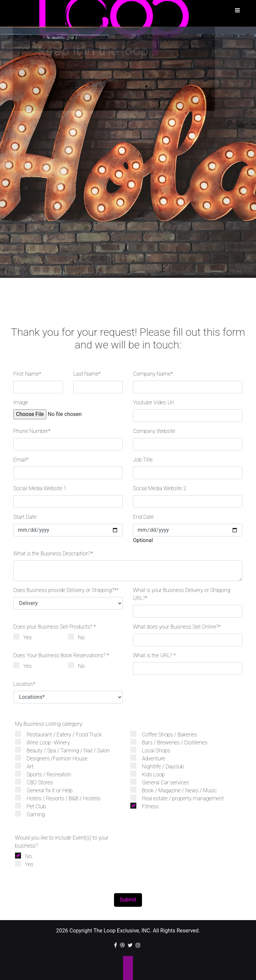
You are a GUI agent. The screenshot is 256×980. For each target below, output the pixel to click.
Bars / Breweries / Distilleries (172, 742)
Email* (21, 460)
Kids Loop (151, 774)
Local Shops (154, 750)
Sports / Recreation (46, 774)
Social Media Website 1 (40, 488)
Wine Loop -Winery (46, 742)
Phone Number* (32, 431)
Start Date (25, 517)
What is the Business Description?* (53, 554)
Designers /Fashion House (54, 758)
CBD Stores (37, 782)
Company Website (154, 431)
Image (21, 402)
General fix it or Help (47, 790)
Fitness (148, 806)
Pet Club (34, 806)
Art (27, 766)
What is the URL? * (154, 655)
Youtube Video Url (153, 402)
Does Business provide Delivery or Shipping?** (66, 590)
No (79, 637)
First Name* (27, 374)
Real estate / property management (180, 798)
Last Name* (87, 374)
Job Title (143, 460)
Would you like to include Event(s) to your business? (62, 842)
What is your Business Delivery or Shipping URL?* (182, 594)
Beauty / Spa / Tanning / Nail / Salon (66, 750)
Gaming (33, 814)
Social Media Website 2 (159, 488)
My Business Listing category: (49, 724)
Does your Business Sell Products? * (54, 627)
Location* (24, 684)
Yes (25, 637)
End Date (143, 517)
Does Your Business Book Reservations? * (61, 655)
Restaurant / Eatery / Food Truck (62, 734)
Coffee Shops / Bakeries (167, 734)
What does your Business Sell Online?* (177, 627)
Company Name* (153, 374)
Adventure (151, 758)
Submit (128, 900)
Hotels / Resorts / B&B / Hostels (61, 798)
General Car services (163, 782)
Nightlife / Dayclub (160, 766)
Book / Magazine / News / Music (177, 790)
